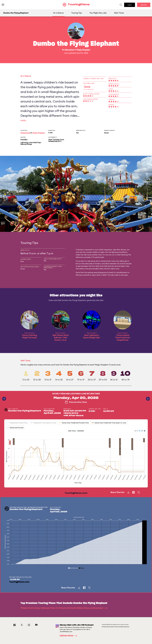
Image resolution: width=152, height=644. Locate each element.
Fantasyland (25, 133)
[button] (135, 431)
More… (24, 121)
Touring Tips (77, 13)
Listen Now (69, 636)
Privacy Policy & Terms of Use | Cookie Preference (116, 627)
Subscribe (144, 5)
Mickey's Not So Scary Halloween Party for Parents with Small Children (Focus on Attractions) (64, 608)
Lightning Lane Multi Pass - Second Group (31, 143)
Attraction (69, 50)
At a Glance (58, 13)
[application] (76, 457)
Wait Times (119, 13)
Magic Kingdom (83, 50)
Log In (130, 5)
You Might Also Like (98, 13)
